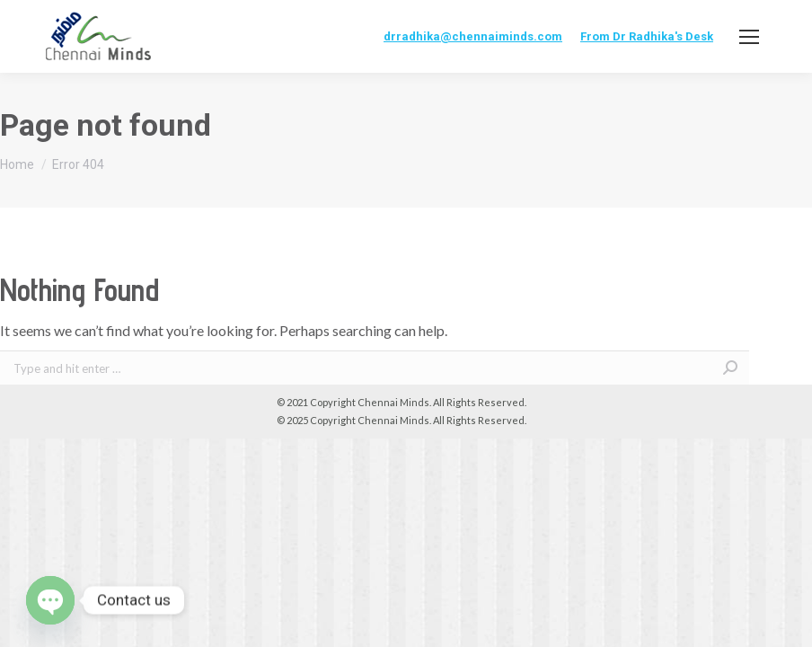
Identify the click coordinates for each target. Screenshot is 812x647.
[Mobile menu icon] (749, 37)
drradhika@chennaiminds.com (473, 36)
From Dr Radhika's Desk (647, 36)
